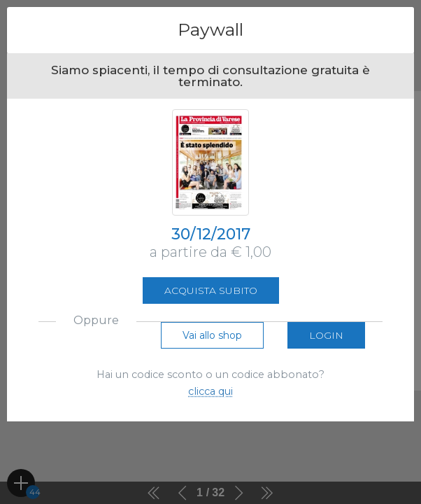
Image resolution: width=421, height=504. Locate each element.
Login (326, 335)
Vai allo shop (212, 335)
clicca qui (210, 391)
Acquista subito (211, 290)
